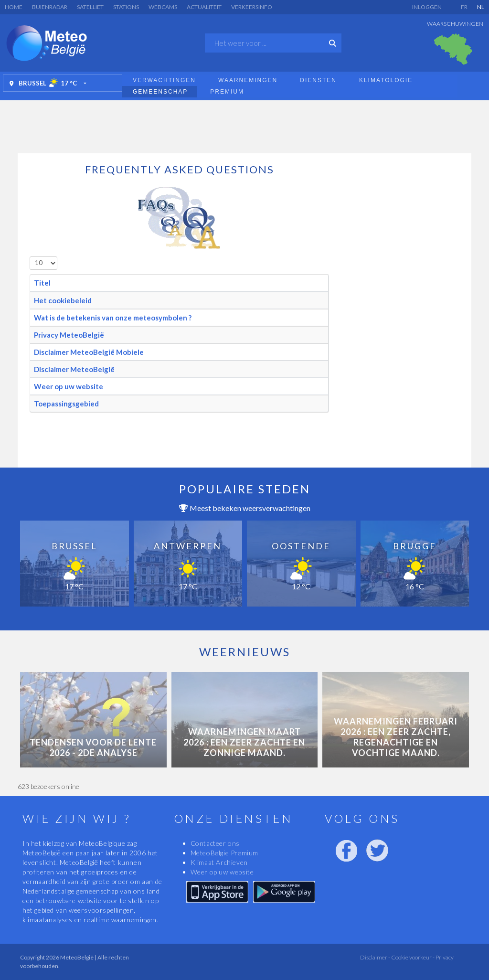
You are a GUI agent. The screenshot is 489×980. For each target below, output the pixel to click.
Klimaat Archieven (219, 862)
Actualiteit (204, 7)
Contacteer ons (215, 843)
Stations (126, 7)
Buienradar (50, 7)
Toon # (30, 257)
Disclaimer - (375, 957)
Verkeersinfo (252, 7)
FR (464, 7)
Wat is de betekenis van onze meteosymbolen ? (113, 318)
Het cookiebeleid (63, 300)
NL (481, 7)
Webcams (163, 7)
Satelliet (90, 7)
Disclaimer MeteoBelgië (74, 369)
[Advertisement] (244, 124)
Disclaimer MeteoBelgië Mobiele (89, 352)
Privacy (444, 957)
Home (14, 7)
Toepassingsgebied (66, 404)
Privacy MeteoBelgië (69, 335)
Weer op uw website (69, 386)
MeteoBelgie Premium (224, 853)
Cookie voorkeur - (412, 957)
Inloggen (427, 7)
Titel (42, 283)
